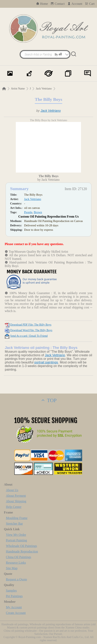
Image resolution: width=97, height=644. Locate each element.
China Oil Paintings (18, 557)
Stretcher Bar (14, 524)
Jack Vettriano (44, 89)
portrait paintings (46, 362)
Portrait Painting (16, 540)
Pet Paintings (14, 596)
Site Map (12, 568)
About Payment (16, 496)
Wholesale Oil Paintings (21, 546)
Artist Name (18, 89)
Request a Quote (16, 579)
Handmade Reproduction (22, 551)
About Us (12, 490)
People (28, 212)
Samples (11, 590)
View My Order (16, 535)
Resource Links (16, 563)
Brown (38, 212)
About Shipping (16, 501)
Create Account (16, 613)
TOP (48, 400)
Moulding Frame (17, 518)
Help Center (14, 507)
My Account (14, 607)
